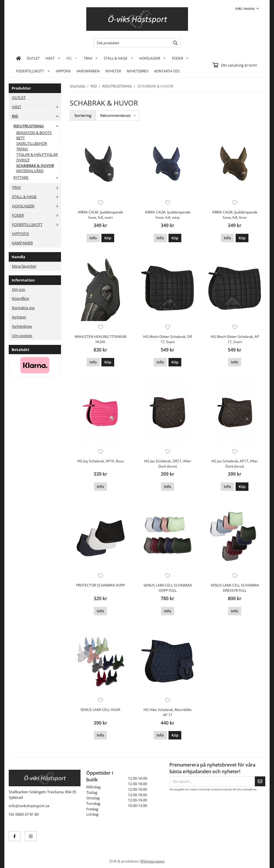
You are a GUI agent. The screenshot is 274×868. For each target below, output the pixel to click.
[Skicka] (260, 781)
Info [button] (93, 238)
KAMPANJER (22, 243)
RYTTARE (37, 177)
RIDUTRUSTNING (37, 126)
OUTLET (33, 58)
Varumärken (88, 71)
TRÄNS (22, 149)
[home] (18, 58)
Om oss (18, 289)
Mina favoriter (24, 266)
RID (72, 58)
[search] (174, 43)
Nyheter (113, 71)
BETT (20, 138)
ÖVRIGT (23, 160)
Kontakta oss (23, 308)
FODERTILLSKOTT (33, 71)
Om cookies (22, 336)
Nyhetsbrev (138, 71)
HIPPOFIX (63, 71)
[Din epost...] (212, 781)
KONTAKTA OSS (167, 71)
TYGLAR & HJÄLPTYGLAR (37, 154)
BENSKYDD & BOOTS (34, 133)
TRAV (91, 58)
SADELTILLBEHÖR (32, 143)
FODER (180, 58)
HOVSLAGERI (153, 58)
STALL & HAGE (119, 58)
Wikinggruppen (153, 861)
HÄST (53, 58)
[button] (108, 238)
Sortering (83, 115)
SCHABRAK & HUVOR (35, 165)
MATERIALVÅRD (30, 171)
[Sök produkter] (131, 43)
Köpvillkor (21, 298)
